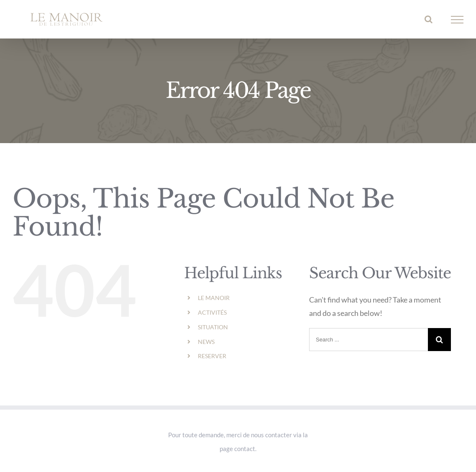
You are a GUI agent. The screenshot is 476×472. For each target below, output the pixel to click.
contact (245, 449)
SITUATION (213, 327)
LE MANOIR (214, 298)
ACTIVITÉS (212, 312)
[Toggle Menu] (457, 20)
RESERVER (212, 356)
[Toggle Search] (429, 19)
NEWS (206, 342)
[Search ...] (369, 340)
